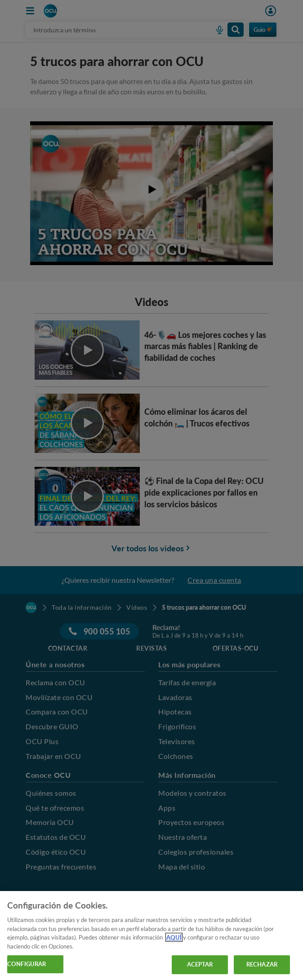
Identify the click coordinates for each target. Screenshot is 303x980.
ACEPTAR (200, 964)
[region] (151, 936)
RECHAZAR (262, 964)
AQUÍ (174, 937)
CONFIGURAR (27, 964)
